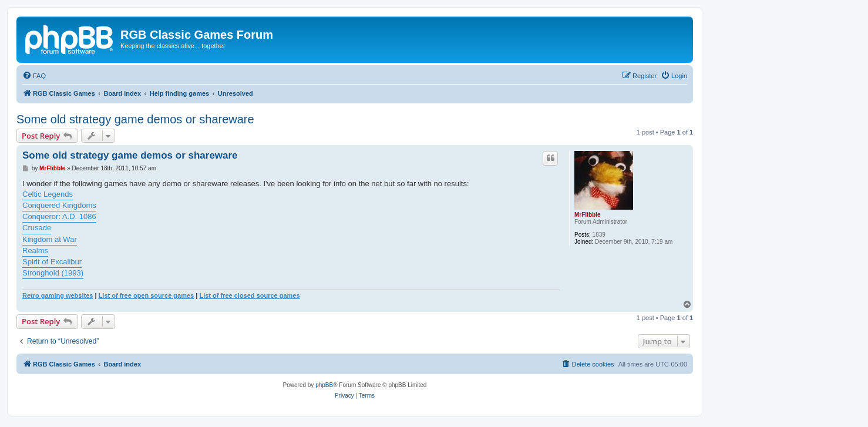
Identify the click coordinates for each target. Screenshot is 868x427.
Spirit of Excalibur (52, 262)
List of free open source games (147, 295)
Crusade (37, 228)
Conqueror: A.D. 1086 (59, 216)
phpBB (324, 385)
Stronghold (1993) (53, 273)
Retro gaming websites (58, 295)
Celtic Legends (48, 194)
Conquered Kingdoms (59, 205)
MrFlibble (587, 215)
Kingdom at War (50, 239)
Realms (35, 251)
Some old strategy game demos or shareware (135, 119)
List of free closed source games (249, 295)
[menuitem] (34, 76)
